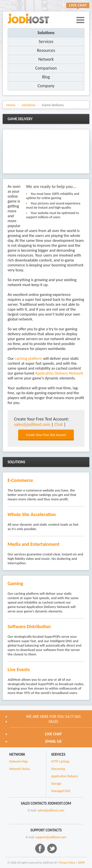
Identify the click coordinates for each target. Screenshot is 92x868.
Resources (46, 50)
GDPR (81, 863)
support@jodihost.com (51, 837)
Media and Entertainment (33, 544)
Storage (56, 784)
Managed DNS (61, 791)
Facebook (40, 848)
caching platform (28, 358)
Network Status (20, 769)
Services (46, 42)
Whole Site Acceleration (32, 514)
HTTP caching (60, 761)
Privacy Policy (67, 863)
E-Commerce (20, 480)
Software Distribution (29, 626)
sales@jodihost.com (32, 424)
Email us (53, 741)
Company (46, 86)
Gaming (15, 583)
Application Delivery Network (59, 373)
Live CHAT (53, 734)
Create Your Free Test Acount (46, 435)
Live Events (19, 669)
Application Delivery (65, 776)
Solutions (46, 33)
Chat (59, 424)
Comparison (46, 68)
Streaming (58, 769)
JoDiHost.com (28, 19)
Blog (46, 77)
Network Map (19, 761)
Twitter (52, 848)
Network (46, 59)
